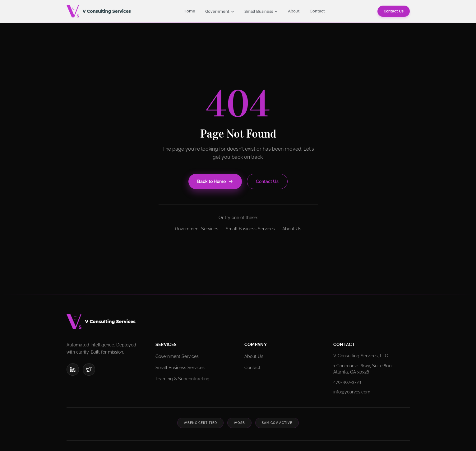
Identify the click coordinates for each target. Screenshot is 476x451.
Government (220, 11)
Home (189, 11)
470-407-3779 (347, 382)
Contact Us (394, 11)
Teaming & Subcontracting (183, 379)
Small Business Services (250, 229)
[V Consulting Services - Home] (99, 11)
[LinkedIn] (73, 369)
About (294, 11)
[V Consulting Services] (238, 322)
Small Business (261, 11)
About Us (292, 229)
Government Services (197, 229)
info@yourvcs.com (352, 392)
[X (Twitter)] (89, 369)
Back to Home (215, 181)
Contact (317, 11)
